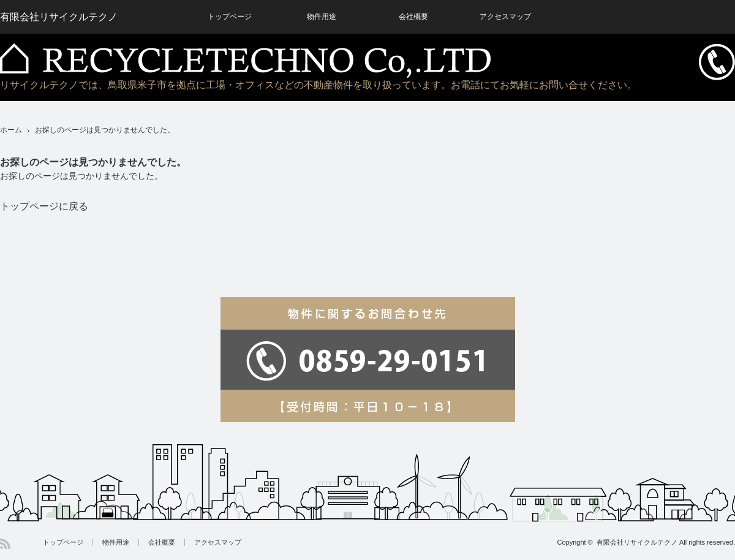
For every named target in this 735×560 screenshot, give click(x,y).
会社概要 (162, 543)
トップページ (63, 543)
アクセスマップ (218, 543)
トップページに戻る (44, 206)
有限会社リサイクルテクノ (637, 542)
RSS (5, 544)
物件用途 (116, 543)
